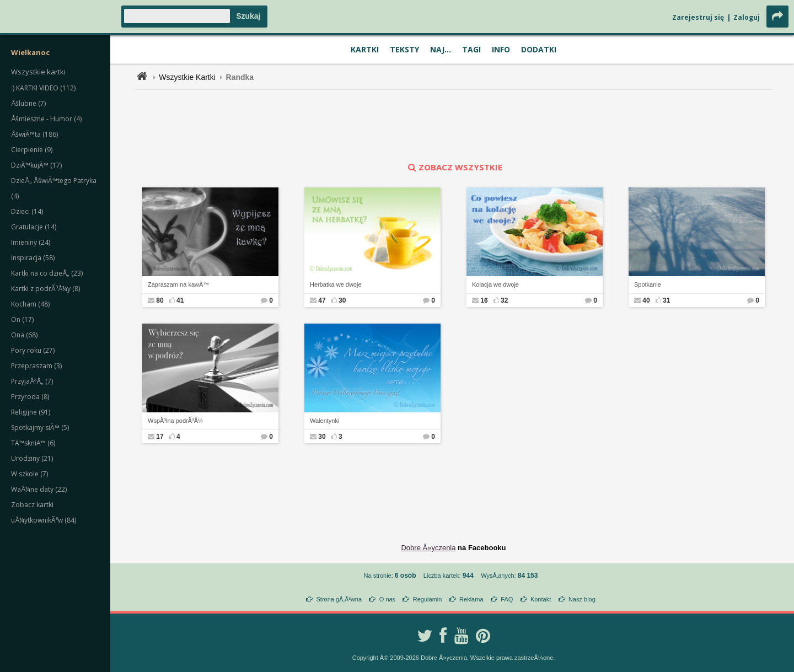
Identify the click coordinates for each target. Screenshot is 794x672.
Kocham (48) (30, 304)
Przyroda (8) (30, 397)
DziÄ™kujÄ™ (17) (36, 165)
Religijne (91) (31, 412)
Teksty (404, 49)
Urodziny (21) (32, 458)
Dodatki (539, 49)
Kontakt (541, 599)
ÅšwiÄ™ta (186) (34, 134)
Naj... (441, 49)
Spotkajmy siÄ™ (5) (40, 428)
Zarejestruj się (698, 17)
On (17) (22, 319)
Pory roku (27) (33, 350)
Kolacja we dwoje (495, 284)
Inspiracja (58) (33, 258)
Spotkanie (648, 284)
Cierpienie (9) (32, 150)
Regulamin (428, 599)
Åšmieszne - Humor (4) (46, 119)
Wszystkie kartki (38, 72)
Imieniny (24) (31, 242)
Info (501, 49)
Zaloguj (747, 17)
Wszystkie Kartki (187, 77)
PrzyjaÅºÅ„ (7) (32, 381)
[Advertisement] (454, 126)
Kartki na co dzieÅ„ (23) (47, 273)
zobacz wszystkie (454, 167)
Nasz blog (582, 599)
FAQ (507, 599)
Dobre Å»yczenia (428, 548)
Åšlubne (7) (28, 103)
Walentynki (324, 421)
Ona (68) (24, 335)
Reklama (471, 599)
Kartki (365, 49)
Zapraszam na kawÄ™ (178, 284)
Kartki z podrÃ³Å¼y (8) (45, 289)
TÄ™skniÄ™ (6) (33, 443)
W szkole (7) (29, 474)
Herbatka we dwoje (336, 284)
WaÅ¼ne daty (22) (39, 489)
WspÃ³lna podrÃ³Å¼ (175, 421)
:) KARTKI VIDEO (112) (43, 88)
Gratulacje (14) (34, 227)
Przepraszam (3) (36, 366)
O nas (387, 599)
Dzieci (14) (27, 211)
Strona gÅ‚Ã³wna (339, 599)
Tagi (471, 49)
